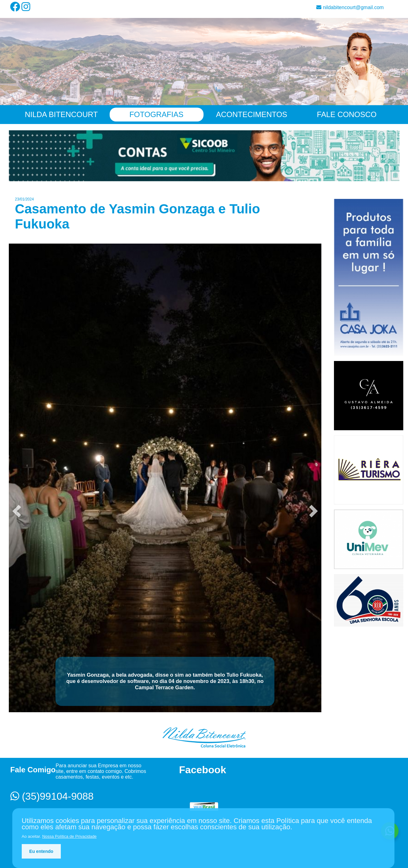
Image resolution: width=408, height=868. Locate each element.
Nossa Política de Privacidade (69, 836)
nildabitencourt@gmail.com (350, 7)
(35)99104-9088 (52, 796)
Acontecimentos (251, 114)
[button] (17, 511)
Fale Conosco (347, 114)
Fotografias (157, 114)
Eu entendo (41, 851)
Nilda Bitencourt (61, 114)
